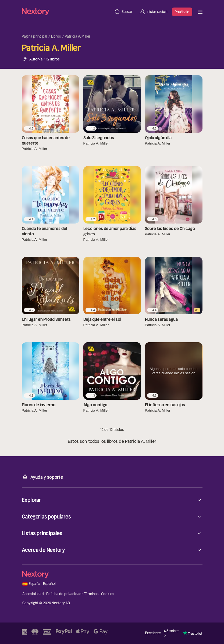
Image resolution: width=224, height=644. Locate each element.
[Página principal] (66, 12)
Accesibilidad (33, 594)
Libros (56, 37)
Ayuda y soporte (42, 477)
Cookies (108, 594)
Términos (91, 594)
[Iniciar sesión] (153, 12)
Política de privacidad (64, 594)
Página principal (35, 37)
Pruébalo (182, 12)
